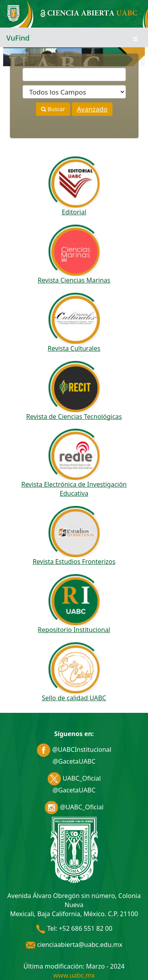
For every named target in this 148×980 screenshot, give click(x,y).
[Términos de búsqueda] (74, 74)
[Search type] (74, 92)
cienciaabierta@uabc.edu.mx (74, 945)
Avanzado (92, 109)
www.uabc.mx (74, 975)
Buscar (53, 109)
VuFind (18, 38)
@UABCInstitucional (74, 749)
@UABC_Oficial (74, 807)
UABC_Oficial (74, 778)
